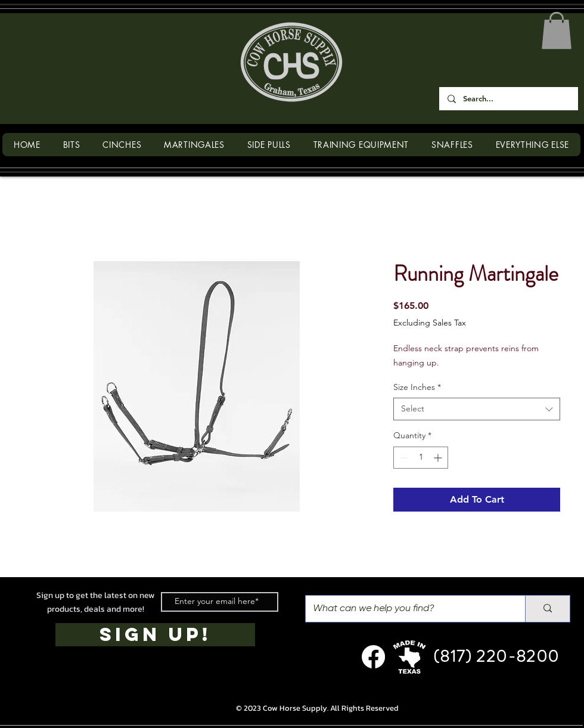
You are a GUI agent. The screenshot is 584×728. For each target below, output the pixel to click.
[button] (557, 30)
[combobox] (477, 409)
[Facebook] (373, 657)
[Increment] (439, 458)
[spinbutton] (421, 458)
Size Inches (417, 387)
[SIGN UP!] (155, 635)
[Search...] (508, 99)
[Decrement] (403, 458)
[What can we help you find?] (406, 609)
